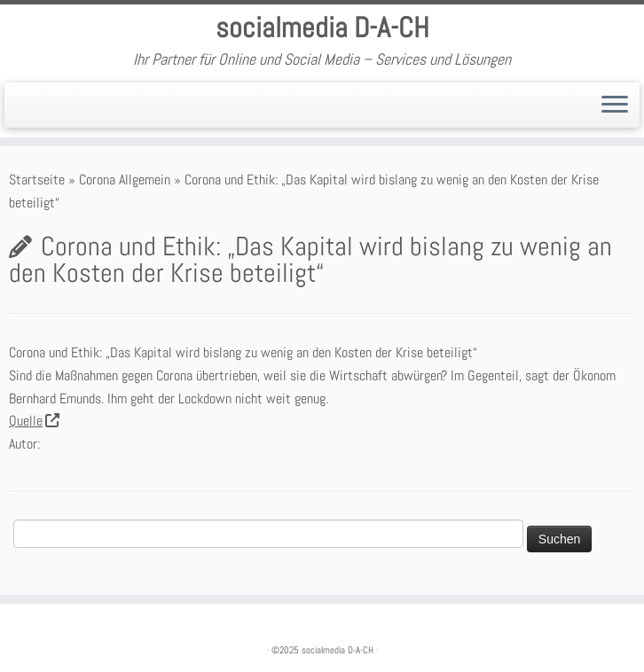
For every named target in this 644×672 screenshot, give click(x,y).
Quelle (34, 421)
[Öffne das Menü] (615, 105)
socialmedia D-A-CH (322, 27)
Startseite (37, 180)
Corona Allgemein (125, 180)
